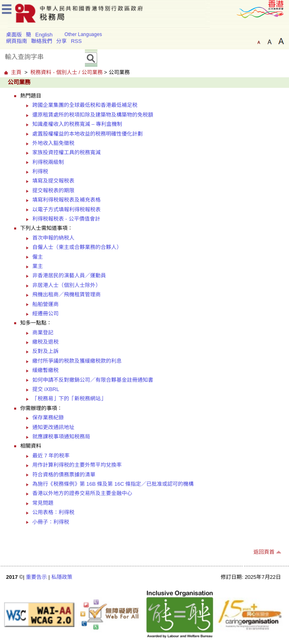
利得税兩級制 (48, 162)
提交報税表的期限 (53, 190)
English (44, 35)
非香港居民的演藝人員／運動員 (69, 275)
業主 (38, 266)
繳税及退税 (45, 342)
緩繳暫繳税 (45, 370)
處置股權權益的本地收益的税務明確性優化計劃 (88, 134)
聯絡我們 (42, 41)
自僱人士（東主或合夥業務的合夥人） (77, 247)
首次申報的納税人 (53, 238)
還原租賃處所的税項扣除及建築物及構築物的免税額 (93, 115)
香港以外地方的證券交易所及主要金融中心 (82, 493)
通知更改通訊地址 (53, 427)
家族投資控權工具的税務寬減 (66, 152)
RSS (76, 41)
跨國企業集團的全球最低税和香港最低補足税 (85, 105)
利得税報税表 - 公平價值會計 (66, 219)
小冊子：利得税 (51, 522)
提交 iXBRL (46, 389)
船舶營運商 (45, 304)
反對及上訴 (45, 351)
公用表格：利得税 (53, 512)
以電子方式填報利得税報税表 (66, 209)
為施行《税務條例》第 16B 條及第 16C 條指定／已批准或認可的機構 (113, 484)
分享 (61, 41)
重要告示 (36, 577)
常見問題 (43, 503)
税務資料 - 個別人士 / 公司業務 (66, 72)
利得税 (40, 171)
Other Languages (83, 34)
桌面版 (14, 35)
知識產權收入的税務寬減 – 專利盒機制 (77, 124)
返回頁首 (264, 552)
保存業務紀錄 (48, 418)
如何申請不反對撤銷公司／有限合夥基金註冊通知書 (93, 380)
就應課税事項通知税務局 (61, 437)
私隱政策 (62, 577)
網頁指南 (17, 41)
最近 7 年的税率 (51, 456)
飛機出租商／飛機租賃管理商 (66, 294)
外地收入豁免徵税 (53, 143)
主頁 (16, 72)
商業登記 (43, 333)
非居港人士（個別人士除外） (66, 285)
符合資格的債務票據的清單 (64, 475)
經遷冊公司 (45, 313)
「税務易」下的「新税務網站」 (69, 399)
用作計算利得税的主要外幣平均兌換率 (77, 465)
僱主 (38, 257)
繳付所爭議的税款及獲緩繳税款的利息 (77, 361)
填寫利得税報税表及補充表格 (66, 200)
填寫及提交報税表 (53, 181)
